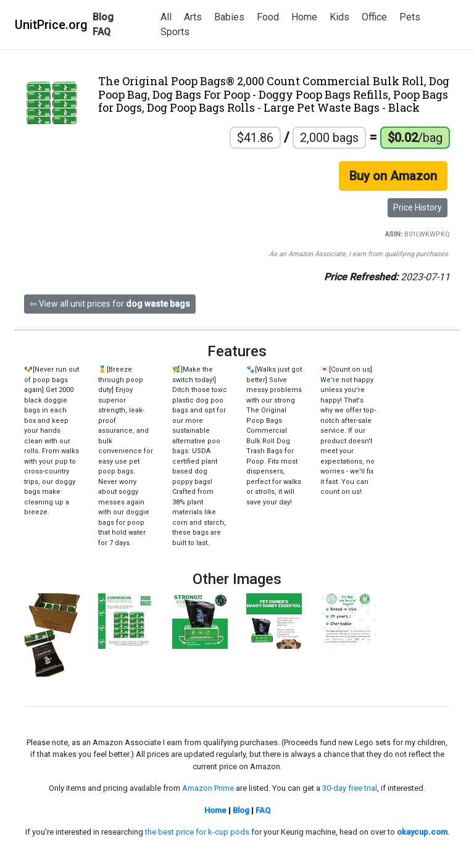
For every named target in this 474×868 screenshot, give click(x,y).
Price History (418, 207)
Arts (193, 17)
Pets (410, 17)
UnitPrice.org (51, 25)
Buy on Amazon (393, 176)
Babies (229, 17)
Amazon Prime (208, 788)
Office (374, 17)
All (166, 17)
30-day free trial (350, 788)
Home (304, 17)
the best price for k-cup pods (197, 832)
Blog (103, 17)
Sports (175, 32)
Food (268, 17)
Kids (339, 17)
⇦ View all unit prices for (110, 304)
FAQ (102, 32)
